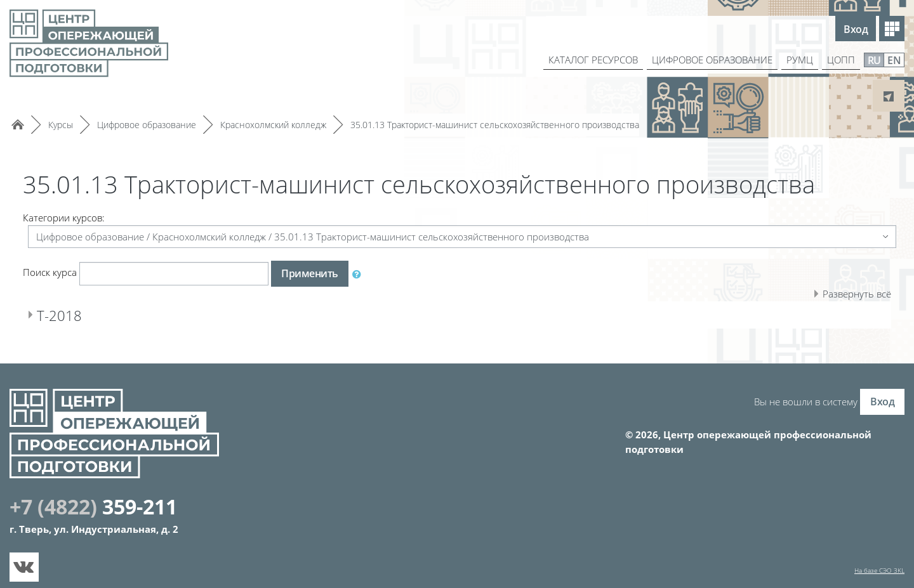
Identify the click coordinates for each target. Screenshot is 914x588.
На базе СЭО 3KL (879, 570)
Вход (856, 29)
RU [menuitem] (874, 60)
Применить (310, 273)
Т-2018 (63, 315)
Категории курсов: (64, 218)
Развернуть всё (857, 294)
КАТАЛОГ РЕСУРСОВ (580, 60)
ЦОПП (841, 60)
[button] (359, 274)
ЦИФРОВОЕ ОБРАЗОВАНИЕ (706, 60)
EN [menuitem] (894, 60)
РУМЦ (798, 60)
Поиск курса (50, 272)
